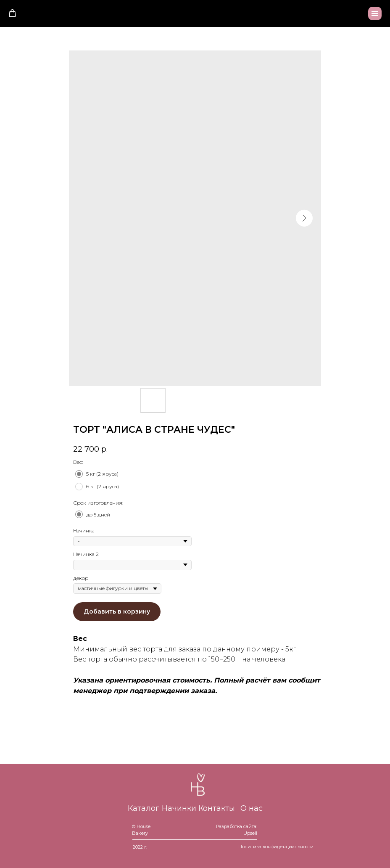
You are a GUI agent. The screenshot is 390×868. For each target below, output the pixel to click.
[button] (12, 13)
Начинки (179, 808)
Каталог (144, 808)
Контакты (217, 808)
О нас (252, 808)
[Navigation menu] (375, 13)
